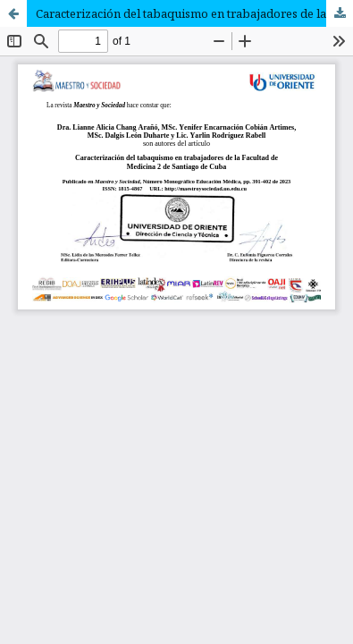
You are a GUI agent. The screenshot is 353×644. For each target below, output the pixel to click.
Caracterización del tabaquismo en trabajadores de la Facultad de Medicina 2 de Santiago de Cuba (194, 13)
